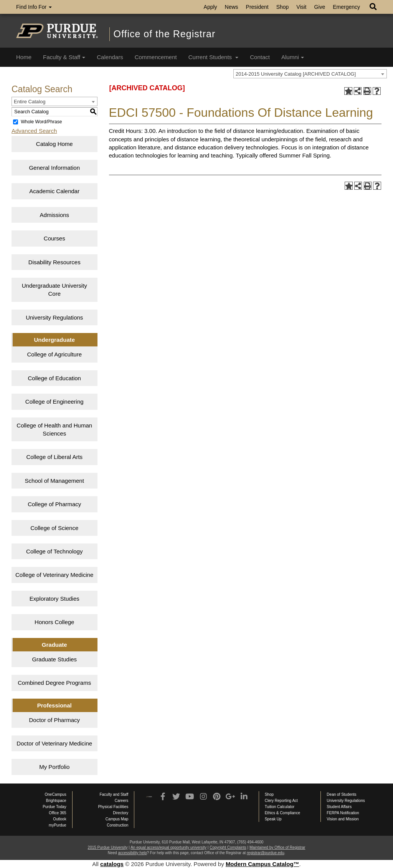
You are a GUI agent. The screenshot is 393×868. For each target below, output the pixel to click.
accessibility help (132, 853)
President (257, 7)
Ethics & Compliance (282, 813)
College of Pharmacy (54, 504)
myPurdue (58, 825)
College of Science (54, 528)
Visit (301, 7)
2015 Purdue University (108, 847)
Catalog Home (54, 144)
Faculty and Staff (114, 794)
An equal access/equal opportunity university (168, 847)
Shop (283, 7)
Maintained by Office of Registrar (277, 847)
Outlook (59, 819)
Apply (211, 7)
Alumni (293, 57)
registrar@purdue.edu (265, 853)
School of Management (54, 481)
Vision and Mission (343, 819)
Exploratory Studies (54, 599)
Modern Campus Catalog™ (263, 864)
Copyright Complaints (228, 847)
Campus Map (117, 819)
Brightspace (56, 801)
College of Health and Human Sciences (54, 429)
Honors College (54, 622)
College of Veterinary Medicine (54, 575)
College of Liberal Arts (54, 457)
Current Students (214, 57)
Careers (122, 801)
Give (320, 7)
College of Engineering (54, 402)
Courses (54, 238)
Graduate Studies (54, 659)
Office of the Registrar (165, 34)
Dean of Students (341, 794)
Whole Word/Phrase (41, 122)
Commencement (156, 57)
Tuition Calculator (280, 807)
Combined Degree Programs (54, 683)
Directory (121, 813)
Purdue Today (54, 807)
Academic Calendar (54, 191)
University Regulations (54, 317)
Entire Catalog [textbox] (30, 102)
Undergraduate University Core (54, 290)
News (232, 7)
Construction (117, 825)
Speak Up (273, 819)
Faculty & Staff (64, 57)
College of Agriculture (54, 354)
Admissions (54, 215)
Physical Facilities (113, 807)
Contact (260, 57)
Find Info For (34, 7)
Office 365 (57, 813)
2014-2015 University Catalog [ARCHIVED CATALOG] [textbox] (296, 74)
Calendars (110, 57)
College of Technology (54, 551)
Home (24, 57)
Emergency (346, 7)
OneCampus (56, 794)
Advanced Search (34, 131)
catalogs (112, 864)
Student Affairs (339, 807)
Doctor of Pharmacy (54, 720)
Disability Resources (54, 262)
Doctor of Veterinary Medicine (54, 743)
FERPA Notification (343, 813)
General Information (54, 168)
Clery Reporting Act (281, 801)
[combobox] (310, 74)
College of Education (54, 378)
